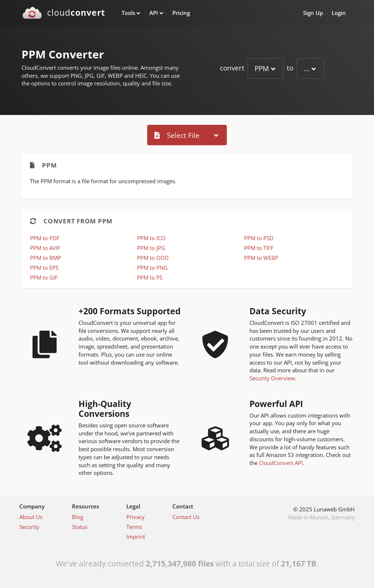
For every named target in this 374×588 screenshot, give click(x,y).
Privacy (136, 517)
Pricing (181, 13)
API (154, 13)
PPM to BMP (45, 258)
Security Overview (272, 378)
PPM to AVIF (45, 248)
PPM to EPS (44, 268)
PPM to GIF (44, 277)
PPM (262, 68)
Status (80, 527)
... (307, 68)
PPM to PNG (152, 268)
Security (29, 527)
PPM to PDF (45, 238)
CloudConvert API (281, 463)
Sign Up (313, 13)
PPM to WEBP (261, 258)
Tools (128, 13)
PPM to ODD (153, 258)
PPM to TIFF (259, 248)
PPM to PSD (259, 238)
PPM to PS (150, 277)
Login (339, 13)
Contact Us (186, 517)
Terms (134, 527)
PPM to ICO (151, 238)
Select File (177, 135)
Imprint (136, 537)
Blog (78, 517)
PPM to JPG (151, 248)
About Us (31, 517)
